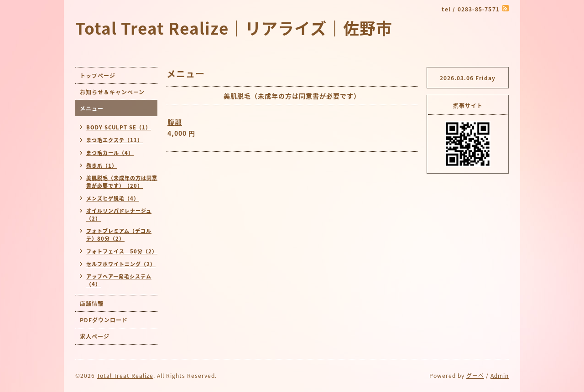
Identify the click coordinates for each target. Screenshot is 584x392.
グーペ (475, 376)
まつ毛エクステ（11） (115, 140)
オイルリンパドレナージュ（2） (119, 215)
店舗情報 (92, 304)
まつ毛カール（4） (110, 153)
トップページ (98, 76)
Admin (500, 376)
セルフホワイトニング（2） (121, 264)
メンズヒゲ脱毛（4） (113, 199)
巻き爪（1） (102, 166)
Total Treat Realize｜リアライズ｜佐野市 (234, 28)
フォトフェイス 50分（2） (122, 251)
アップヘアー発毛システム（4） (119, 280)
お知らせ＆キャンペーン (112, 92)
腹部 (175, 122)
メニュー (92, 108)
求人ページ (95, 336)
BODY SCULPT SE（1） (119, 127)
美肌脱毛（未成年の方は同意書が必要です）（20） (122, 182)
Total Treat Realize (125, 376)
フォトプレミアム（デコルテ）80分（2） (119, 235)
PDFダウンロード (104, 320)
